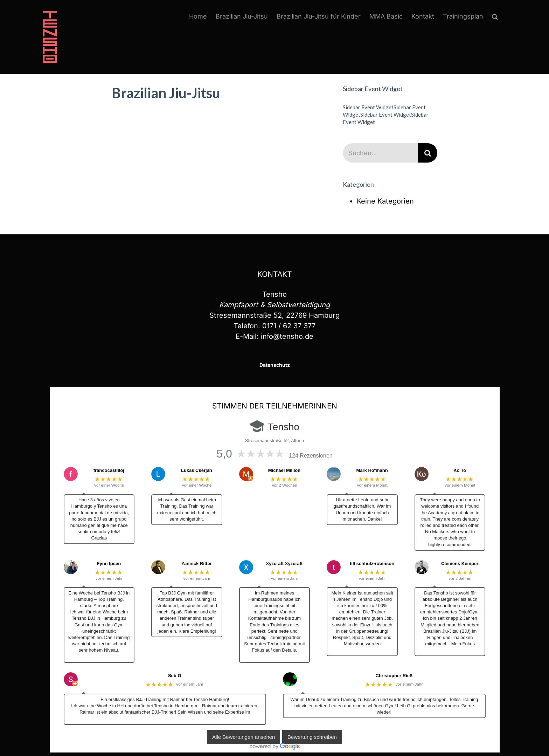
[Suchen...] (380, 153)
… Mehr (99, 657)
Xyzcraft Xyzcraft (284, 563)
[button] (495, 16)
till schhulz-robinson (372, 563)
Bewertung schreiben (312, 737)
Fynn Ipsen (109, 563)
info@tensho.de (287, 336)
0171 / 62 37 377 (289, 326)
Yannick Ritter (197, 563)
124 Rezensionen (311, 456)
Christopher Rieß (394, 676)
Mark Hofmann (372, 470)
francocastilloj (109, 470)
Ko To (460, 470)
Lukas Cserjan (197, 470)
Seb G (175, 676)
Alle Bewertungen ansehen (244, 737)
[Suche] (428, 153)
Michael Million (284, 470)
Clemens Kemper (460, 563)
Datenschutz (275, 365)
